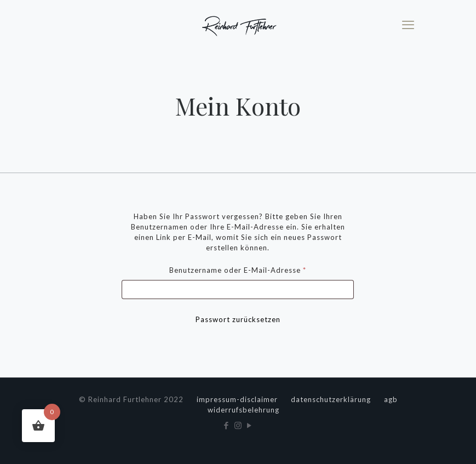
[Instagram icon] (238, 425)
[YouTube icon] (250, 425)
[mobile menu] (408, 25)
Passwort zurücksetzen (238, 319)
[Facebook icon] (226, 425)
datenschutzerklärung (331, 399)
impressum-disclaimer (237, 399)
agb (391, 399)
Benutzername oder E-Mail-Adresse (259, 269)
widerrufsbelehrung (243, 410)
